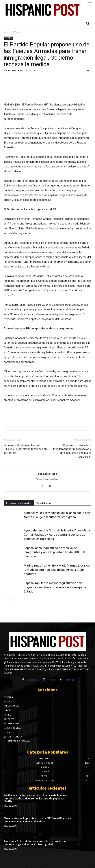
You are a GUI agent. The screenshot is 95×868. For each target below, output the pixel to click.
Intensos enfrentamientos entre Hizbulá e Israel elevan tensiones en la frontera (25, 449)
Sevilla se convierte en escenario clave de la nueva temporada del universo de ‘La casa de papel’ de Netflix (36, 799)
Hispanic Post (15, 70)
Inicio (6, 32)
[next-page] (12, 601)
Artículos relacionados (19, 503)
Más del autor (44, 503)
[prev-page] (6, 601)
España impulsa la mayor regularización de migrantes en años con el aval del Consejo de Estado (55, 587)
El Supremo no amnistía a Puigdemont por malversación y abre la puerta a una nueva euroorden (72, 451)
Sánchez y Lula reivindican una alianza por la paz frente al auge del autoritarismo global (35, 843)
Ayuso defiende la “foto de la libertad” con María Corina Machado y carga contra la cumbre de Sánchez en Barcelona (57, 535)
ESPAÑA (17, 32)
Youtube (70, 680)
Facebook (33, 680)
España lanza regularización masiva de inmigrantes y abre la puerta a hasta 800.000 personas (54, 552)
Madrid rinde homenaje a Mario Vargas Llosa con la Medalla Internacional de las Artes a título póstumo (58, 570)
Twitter (52, 680)
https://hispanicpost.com (47, 479)
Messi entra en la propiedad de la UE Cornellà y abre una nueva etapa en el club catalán (37, 820)
